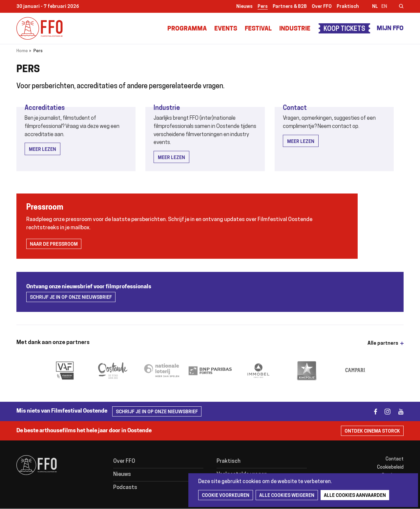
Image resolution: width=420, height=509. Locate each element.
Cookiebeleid (390, 468)
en (384, 7)
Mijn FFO (390, 29)
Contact (295, 108)
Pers (263, 7)
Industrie (295, 29)
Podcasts (125, 488)
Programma (187, 29)
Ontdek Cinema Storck (372, 431)
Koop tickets (344, 29)
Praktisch (348, 7)
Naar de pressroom (54, 244)
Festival (258, 29)
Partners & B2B (290, 7)
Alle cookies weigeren (287, 496)
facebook (372, 411)
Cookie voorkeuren (226, 496)
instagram (385, 411)
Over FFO (322, 7)
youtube (398, 411)
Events (226, 29)
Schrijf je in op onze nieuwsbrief (71, 298)
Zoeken (397, 7)
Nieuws (244, 7)
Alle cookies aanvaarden (355, 496)
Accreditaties (45, 108)
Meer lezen (42, 150)
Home (22, 51)
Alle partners (383, 344)
